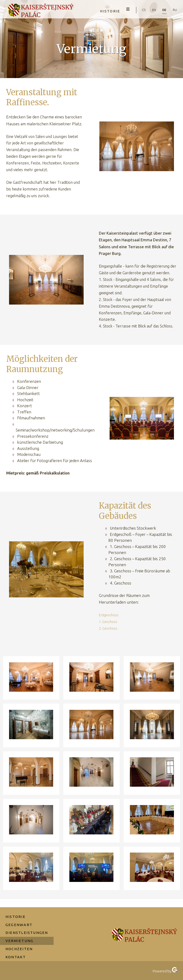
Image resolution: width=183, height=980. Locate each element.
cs (140, 10)
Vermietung (20, 934)
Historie (104, 10)
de (163, 10)
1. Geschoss (109, 622)
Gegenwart (20, 917)
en (151, 10)
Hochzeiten (20, 942)
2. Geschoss (109, 628)
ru (174, 10)
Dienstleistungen (28, 925)
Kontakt (16, 951)
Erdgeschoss (109, 615)
